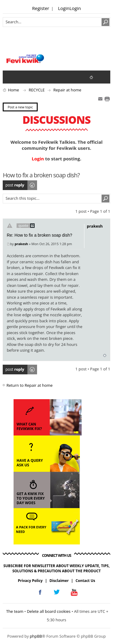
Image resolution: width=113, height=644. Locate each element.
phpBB (36, 636)
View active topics (23, 77)
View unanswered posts (11, 77)
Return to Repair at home (29, 385)
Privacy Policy (30, 581)
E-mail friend (100, 99)
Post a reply (20, 185)
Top (105, 355)
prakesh (21, 244)
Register (41, 8)
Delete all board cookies (49, 611)
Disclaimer (59, 581)
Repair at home (67, 90)
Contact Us (85, 581)
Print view (107, 99)
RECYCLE (37, 90)
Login (64, 8)
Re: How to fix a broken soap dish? (39, 235)
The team (15, 611)
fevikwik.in (96, 77)
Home (13, 90)
